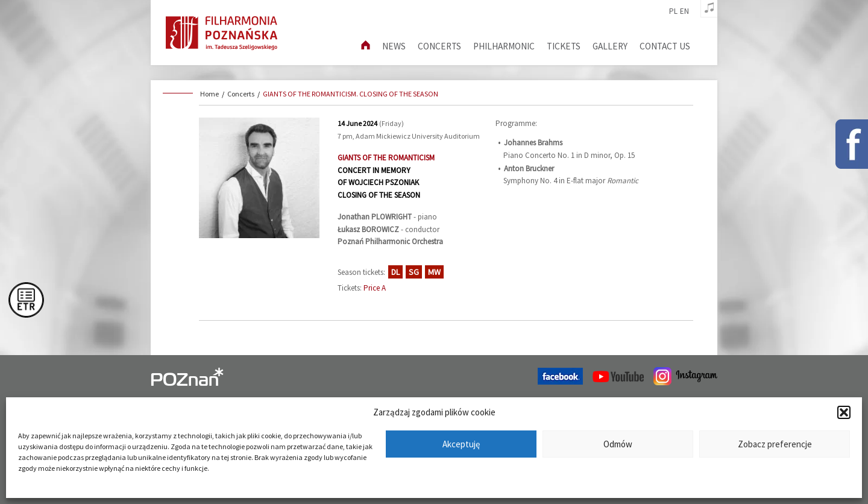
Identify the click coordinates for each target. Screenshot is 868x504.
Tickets (564, 46)
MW (434, 272)
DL (395, 272)
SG (414, 272)
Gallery (610, 46)
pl (673, 11)
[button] (844, 412)
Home (209, 94)
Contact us (665, 46)
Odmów (618, 444)
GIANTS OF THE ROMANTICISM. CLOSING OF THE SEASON (351, 94)
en (684, 11)
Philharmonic (504, 46)
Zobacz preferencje (775, 444)
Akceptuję (461, 444)
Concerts (439, 46)
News (394, 46)
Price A (375, 288)
